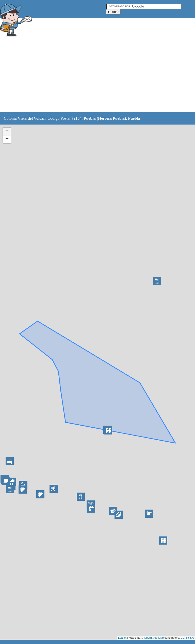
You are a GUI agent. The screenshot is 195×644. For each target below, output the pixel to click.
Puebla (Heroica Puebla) (105, 118)
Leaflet (122, 638)
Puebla (134, 118)
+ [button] (7, 131)
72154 (77, 118)
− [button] (7, 139)
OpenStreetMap (154, 638)
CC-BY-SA (187, 638)
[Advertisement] (92, 75)
